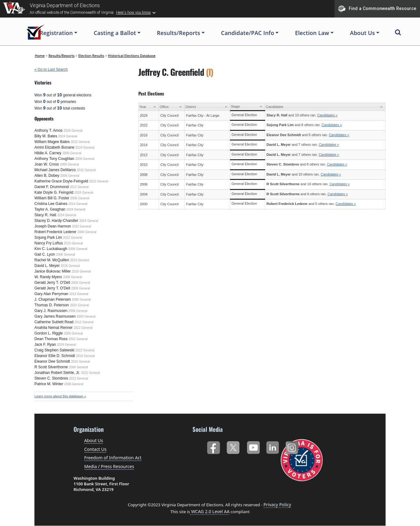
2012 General (79, 187)
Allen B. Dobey (47, 176)
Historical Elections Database (132, 56)
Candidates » (328, 115)
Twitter (233, 446)
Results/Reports (61, 56)
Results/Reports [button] (178, 33)
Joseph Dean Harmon (53, 226)
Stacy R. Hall (45, 215)
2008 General (78, 249)
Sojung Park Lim (48, 237)
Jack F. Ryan (45, 345)
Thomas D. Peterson (52, 305)
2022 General (80, 142)
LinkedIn (273, 446)
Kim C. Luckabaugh (51, 249)
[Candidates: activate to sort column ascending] (325, 107)
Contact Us (95, 449)
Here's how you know (133, 13)
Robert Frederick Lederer (55, 232)
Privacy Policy (277, 505)
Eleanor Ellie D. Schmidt (55, 356)
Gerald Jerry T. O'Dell (52, 283)
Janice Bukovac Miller (53, 271)
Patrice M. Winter (49, 384)
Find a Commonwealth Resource (377, 9)
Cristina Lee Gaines (51, 204)
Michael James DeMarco (55, 170)
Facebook (213, 446)
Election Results (91, 56)
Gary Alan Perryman (51, 294)
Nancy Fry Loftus (49, 243)
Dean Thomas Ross (51, 339)
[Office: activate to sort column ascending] (172, 107)
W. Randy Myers (48, 277)
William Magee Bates (52, 142)
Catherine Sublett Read (54, 322)
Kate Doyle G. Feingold (54, 192)
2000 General (85, 159)
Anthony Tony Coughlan (54, 159)
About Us (94, 440)
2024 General (73, 131)
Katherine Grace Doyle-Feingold (61, 181)
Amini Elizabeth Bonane (54, 147)
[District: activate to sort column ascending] (207, 107)
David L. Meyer (47, 266)
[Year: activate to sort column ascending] (149, 107)
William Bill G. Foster (52, 198)
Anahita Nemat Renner (54, 328)
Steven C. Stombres (51, 378)
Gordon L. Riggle (49, 333)
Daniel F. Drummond (51, 187)
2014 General (78, 204)
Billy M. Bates (46, 136)
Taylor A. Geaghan (50, 209)
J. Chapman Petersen (53, 299)
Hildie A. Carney (48, 153)
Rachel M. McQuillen (52, 260)
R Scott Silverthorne (51, 367)
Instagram (293, 446)
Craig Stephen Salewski (54, 350)
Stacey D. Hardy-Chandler (56, 221)
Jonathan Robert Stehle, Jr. (57, 373)
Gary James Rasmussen (55, 316)
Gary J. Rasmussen (51, 311)
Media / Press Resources (109, 466)
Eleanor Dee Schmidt (52, 361)
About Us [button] (362, 33)
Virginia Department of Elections (65, 5)
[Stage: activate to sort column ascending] (248, 107)
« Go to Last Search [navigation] (51, 69)
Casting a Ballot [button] (115, 33)
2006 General (72, 153)
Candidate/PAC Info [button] (248, 33)
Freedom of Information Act (113, 458)
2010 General (86, 356)
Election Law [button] (312, 33)
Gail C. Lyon (45, 254)
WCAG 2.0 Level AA (210, 511)
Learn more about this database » (60, 396)
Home (40, 56)
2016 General (86, 170)
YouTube (253, 446)
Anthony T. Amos (49, 130)
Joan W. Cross (47, 164)
